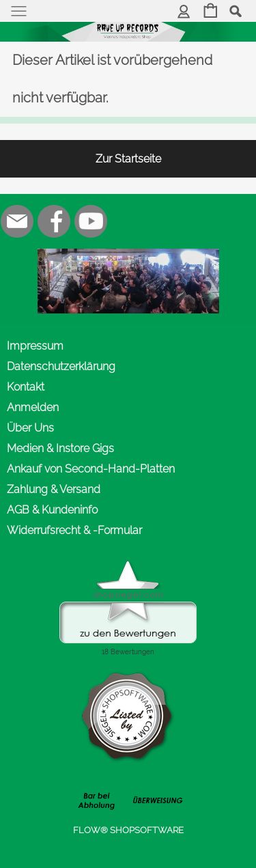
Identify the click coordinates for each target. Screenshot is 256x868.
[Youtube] (91, 221)
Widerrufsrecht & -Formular (74, 530)
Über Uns (30, 428)
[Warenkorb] (211, 12)
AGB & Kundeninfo (52, 510)
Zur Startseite (128, 159)
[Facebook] (54, 221)
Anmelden (33, 407)
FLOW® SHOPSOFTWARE (128, 830)
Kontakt (26, 387)
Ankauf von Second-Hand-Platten (91, 469)
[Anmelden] (184, 12)
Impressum (35, 346)
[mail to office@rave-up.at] (17, 221)
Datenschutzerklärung (61, 366)
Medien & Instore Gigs (60, 448)
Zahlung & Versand (54, 489)
